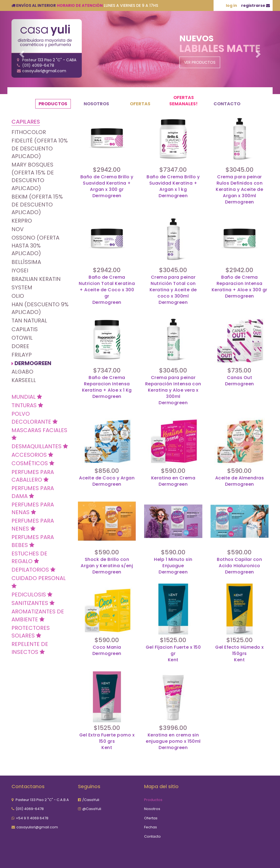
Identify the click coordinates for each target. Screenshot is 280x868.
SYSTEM (22, 287)
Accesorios (32, 455)
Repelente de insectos (30, 648)
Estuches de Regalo (29, 557)
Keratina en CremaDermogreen (173, 481)
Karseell (24, 380)
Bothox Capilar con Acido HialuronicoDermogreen (239, 566)
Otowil (22, 338)
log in (231, 5)
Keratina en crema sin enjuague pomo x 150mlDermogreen (173, 741)
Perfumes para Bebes (33, 541)
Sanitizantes (33, 603)
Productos (53, 104)
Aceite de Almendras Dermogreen (240, 481)
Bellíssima (26, 262)
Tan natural (29, 321)
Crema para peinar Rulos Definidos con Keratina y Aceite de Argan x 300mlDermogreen (239, 189)
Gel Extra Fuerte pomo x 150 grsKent (107, 741)
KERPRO (22, 221)
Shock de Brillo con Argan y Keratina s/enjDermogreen (107, 566)
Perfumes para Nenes (33, 525)
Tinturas (27, 405)
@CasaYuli (92, 809)
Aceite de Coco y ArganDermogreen (107, 481)
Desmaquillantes (40, 446)
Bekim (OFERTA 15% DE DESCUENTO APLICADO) (37, 204)
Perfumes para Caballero (33, 476)
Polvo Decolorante (35, 418)
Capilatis (25, 329)
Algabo (22, 372)
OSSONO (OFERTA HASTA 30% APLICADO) (35, 245)
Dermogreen (33, 363)
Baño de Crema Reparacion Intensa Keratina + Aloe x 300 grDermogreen (240, 287)
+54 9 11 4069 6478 (32, 818)
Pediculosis (32, 595)
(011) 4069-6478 (30, 809)
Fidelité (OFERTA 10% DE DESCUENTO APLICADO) (40, 148)
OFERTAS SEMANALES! (183, 101)
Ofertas (140, 104)
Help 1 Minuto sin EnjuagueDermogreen (173, 566)
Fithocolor (29, 132)
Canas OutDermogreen (240, 381)
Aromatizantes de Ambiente (38, 615)
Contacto (227, 104)
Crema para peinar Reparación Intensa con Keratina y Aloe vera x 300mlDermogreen (173, 390)
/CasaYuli (91, 800)
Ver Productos (200, 62)
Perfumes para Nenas (33, 509)
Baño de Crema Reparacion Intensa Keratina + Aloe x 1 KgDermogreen (107, 387)
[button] (21, 53)
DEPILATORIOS (33, 570)
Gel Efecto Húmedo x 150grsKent (240, 654)
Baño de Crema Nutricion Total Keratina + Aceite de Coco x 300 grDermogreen (107, 290)
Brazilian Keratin (36, 279)
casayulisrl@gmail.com (37, 827)
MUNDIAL (27, 397)
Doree (20, 346)
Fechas (151, 827)
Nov (18, 229)
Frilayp (22, 355)
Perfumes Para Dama (33, 492)
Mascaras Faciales (39, 434)
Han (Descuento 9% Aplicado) (40, 308)
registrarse (256, 5)
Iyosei (20, 270)
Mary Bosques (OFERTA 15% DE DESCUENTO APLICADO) (33, 176)
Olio (18, 296)
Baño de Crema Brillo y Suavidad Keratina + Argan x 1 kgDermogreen (173, 186)
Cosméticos (33, 463)
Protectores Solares (31, 632)
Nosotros (96, 104)
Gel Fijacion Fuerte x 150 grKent (173, 654)
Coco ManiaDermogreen (107, 650)
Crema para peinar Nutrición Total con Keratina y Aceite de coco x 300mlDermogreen (173, 290)
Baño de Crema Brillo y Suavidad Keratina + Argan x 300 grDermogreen (107, 186)
